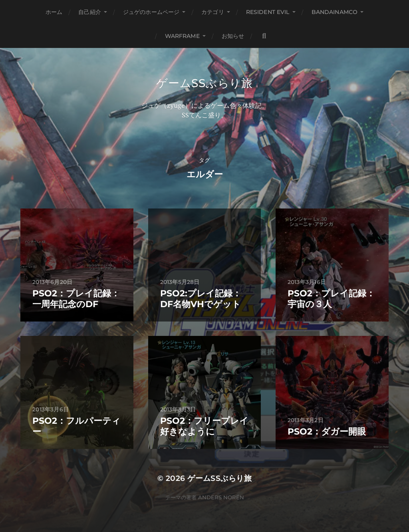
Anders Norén (221, 497)
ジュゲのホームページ (151, 12)
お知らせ (233, 36)
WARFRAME (182, 36)
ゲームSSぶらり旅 (204, 83)
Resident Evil (268, 12)
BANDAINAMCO (335, 12)
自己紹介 (90, 12)
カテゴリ (213, 12)
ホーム (54, 12)
